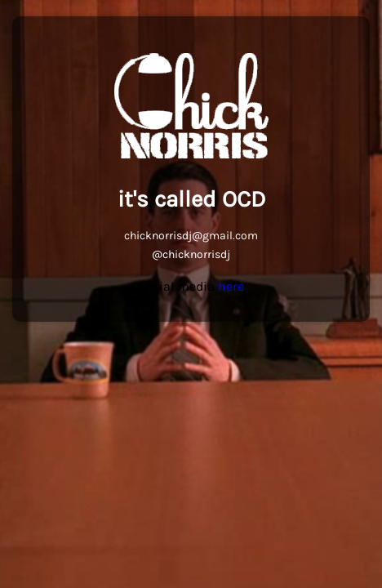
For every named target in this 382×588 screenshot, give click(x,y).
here (231, 286)
